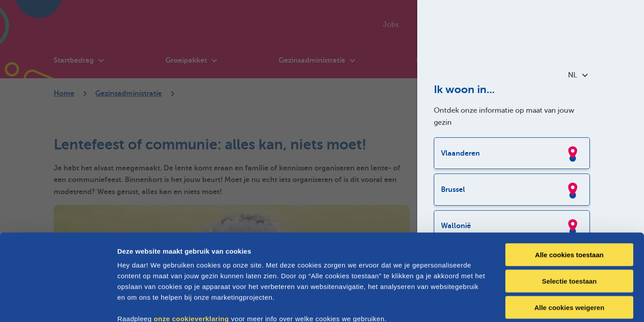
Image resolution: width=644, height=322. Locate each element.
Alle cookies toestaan (569, 204)
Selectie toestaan (570, 231)
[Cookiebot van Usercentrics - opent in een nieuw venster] (58, 305)
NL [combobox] (578, 75)
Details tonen (483, 304)
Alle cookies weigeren (570, 257)
